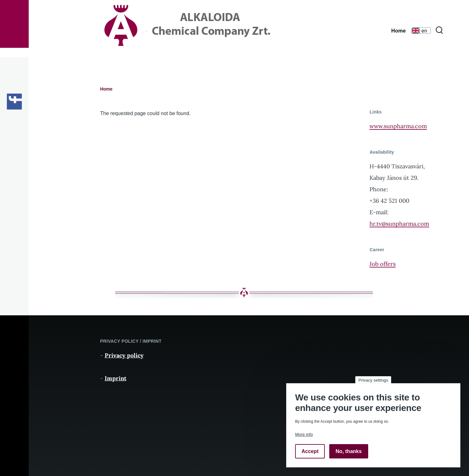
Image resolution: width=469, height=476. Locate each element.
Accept (310, 451)
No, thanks (349, 451)
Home (106, 89)
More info (304, 434)
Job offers (383, 264)
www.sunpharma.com (398, 126)
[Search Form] (439, 31)
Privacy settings (373, 380)
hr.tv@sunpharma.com (399, 224)
